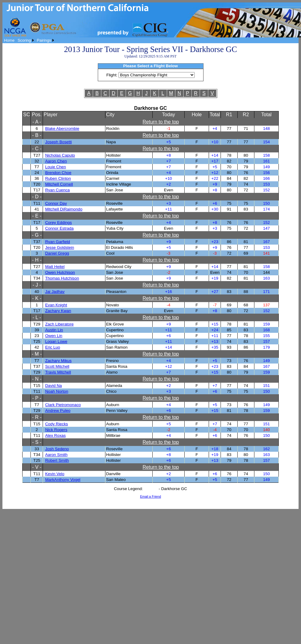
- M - (37, 354)
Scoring (24, 40)
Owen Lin (54, 336)
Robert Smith (57, 460)
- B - (37, 135)
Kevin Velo (55, 474)
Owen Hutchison (60, 272)
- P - (37, 398)
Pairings (44, 40)
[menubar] (29, 40)
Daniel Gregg (57, 253)
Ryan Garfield (58, 242)
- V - (37, 467)
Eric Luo (53, 347)
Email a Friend (151, 496)
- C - (37, 149)
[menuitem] (9, 40)
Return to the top (161, 122)
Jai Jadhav (55, 292)
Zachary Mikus (58, 361)
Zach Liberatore (59, 324)
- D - (37, 197)
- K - (37, 298)
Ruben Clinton (58, 178)
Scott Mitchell (57, 366)
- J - (37, 285)
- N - (37, 379)
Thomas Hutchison (62, 278)
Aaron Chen (56, 161)
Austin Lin (54, 330)
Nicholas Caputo (60, 155)
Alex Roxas (55, 435)
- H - (37, 260)
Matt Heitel (55, 267)
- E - (37, 216)
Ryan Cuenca (57, 190)
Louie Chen (55, 167)
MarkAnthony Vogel (63, 480)
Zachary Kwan (58, 311)
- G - (37, 235)
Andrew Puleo (58, 411)
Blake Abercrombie (62, 129)
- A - (37, 122)
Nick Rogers (56, 430)
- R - (37, 417)
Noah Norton (57, 391)
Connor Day (56, 203)
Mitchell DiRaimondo (64, 209)
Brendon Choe (58, 173)
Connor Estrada (59, 228)
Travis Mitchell (58, 372)
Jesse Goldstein (60, 247)
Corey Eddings (58, 223)
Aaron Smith (56, 455)
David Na (53, 386)
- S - (37, 442)
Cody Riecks (57, 424)
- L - (37, 317)
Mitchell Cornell (59, 184)
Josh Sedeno (57, 449)
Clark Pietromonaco (63, 405)
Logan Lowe (56, 341)
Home (9, 40)
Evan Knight (56, 305)
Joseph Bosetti (58, 142)
